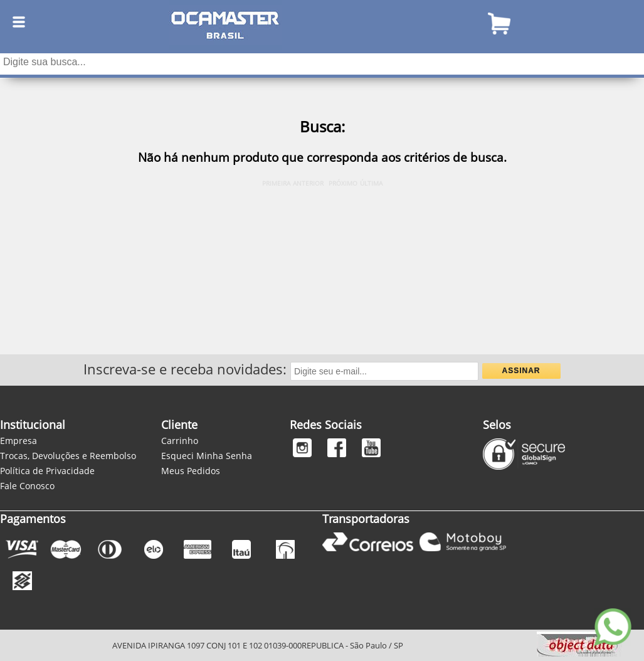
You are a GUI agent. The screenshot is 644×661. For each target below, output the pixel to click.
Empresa (18, 441)
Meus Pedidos (191, 471)
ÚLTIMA (371, 183)
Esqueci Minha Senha (207, 456)
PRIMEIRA (276, 183)
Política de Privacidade (47, 471)
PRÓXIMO (343, 183)
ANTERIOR (308, 183)
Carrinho (180, 441)
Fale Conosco (27, 486)
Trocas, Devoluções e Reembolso (68, 456)
